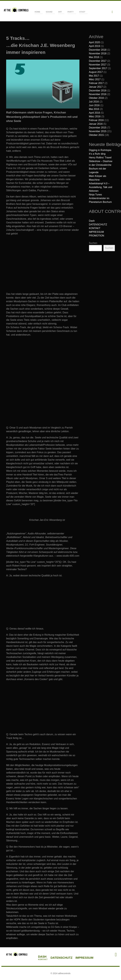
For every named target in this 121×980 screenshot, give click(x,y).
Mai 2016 (94, 109)
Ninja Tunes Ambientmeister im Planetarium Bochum (100, 198)
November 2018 (98, 53)
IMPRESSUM (96, 232)
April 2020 (95, 42)
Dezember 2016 (98, 91)
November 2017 (98, 65)
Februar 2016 (96, 120)
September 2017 (98, 68)
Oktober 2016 (96, 98)
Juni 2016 (94, 105)
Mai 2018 (94, 57)
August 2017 (96, 72)
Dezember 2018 (98, 50)
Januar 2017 (96, 87)
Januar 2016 (96, 124)
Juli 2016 (94, 102)
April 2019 (95, 46)
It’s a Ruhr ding (97, 154)
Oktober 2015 (96, 135)
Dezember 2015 (98, 128)
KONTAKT (95, 228)
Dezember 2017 (98, 61)
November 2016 (98, 94)
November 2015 (98, 131)
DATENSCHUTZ (98, 225)
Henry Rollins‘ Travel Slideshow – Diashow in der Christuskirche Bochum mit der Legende (101, 165)
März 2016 (95, 116)
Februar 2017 (96, 83)
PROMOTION (97, 236)
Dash (92, 221)
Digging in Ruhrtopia (100, 150)
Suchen (93, 243)
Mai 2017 (94, 76)
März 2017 (95, 79)
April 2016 (95, 113)
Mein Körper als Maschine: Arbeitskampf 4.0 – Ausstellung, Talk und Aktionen (101, 183)
